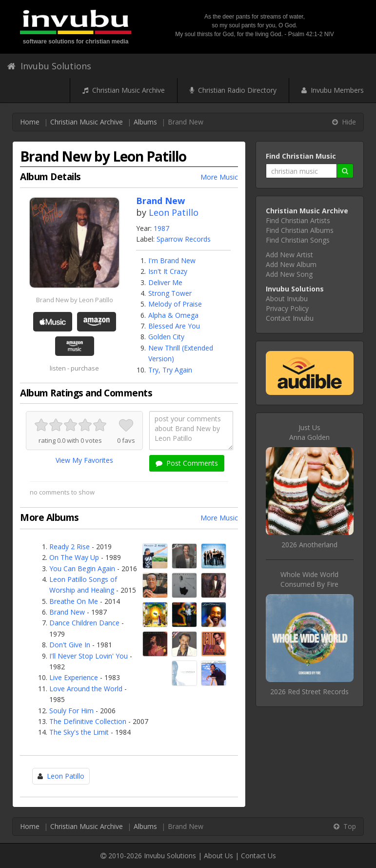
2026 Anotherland (309, 545)
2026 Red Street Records (309, 692)
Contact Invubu (290, 318)
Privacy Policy (287, 308)
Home (30, 122)
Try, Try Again (170, 370)
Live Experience (74, 677)
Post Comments (187, 463)
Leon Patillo (174, 212)
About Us (218, 856)
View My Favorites (84, 460)
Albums (145, 122)
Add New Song (289, 274)
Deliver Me (165, 282)
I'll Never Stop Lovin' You (89, 656)
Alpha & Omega (173, 315)
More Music (219, 177)
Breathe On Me (74, 601)
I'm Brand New (172, 260)
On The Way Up (74, 557)
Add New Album (291, 264)
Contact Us (258, 856)
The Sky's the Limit (79, 732)
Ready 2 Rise (69, 547)
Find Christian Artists (298, 220)
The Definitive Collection (88, 721)
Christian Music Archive (124, 90)
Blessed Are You (174, 326)
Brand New (67, 612)
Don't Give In (70, 645)
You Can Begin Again (82, 568)
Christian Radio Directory (233, 90)
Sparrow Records (184, 239)
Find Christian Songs (298, 240)
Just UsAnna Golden (309, 432)
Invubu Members (333, 90)
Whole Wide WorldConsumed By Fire (309, 579)
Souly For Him (71, 711)
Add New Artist (289, 255)
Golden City (166, 337)
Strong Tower (170, 293)
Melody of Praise (175, 304)
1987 (161, 228)
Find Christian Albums (300, 230)
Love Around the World (86, 689)
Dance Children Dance (84, 623)
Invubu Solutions (49, 66)
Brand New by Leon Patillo (75, 300)
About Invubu (287, 299)
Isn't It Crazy (168, 271)
